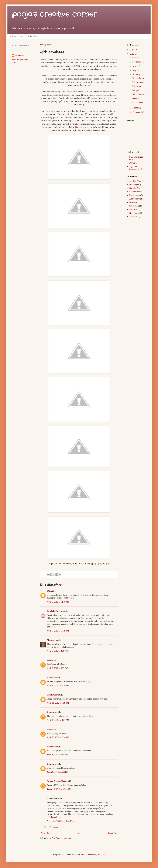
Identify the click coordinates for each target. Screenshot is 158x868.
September (137, 62)
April (135, 75)
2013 (132, 50)
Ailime (84, 855)
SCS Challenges (136, 157)
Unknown (51, 678)
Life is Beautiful (139, 94)
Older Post (113, 833)
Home (13, 36)
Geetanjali (101, 59)
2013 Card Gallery (30, 36)
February (136, 112)
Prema (65, 59)
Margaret (51, 640)
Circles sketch (138, 78)
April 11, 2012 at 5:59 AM (58, 703)
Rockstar (136, 98)
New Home (134, 213)
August (136, 66)
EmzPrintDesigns (55, 611)
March (135, 108)
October (136, 58)
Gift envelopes (138, 82)
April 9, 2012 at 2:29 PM (57, 651)
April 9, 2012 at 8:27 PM (57, 668)
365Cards (133, 163)
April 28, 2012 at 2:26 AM (58, 737)
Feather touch (138, 103)
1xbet (51, 817)
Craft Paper (52, 695)
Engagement (135, 195)
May (135, 70)
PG (48, 591)
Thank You (134, 217)
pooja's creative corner (54, 14)
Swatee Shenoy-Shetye (57, 781)
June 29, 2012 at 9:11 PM (58, 755)
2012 (132, 54)
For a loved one (136, 192)
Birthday (133, 188)
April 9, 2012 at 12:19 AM (58, 602)
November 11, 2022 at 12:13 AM (61, 821)
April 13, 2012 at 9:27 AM (58, 720)
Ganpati (79, 127)
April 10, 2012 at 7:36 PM (58, 686)
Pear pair (136, 90)
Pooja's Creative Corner (21, 45)
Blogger (101, 855)
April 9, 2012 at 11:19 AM (58, 631)
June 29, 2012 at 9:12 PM (58, 772)
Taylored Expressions (134, 168)
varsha (50, 660)
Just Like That (135, 181)
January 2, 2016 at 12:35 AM (59, 789)
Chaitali (58, 59)
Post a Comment (51, 827)
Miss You (133, 209)
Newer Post (46, 833)
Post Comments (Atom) (62, 838)
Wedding (133, 185)
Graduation (137, 86)
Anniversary (135, 199)
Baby (132, 202)
